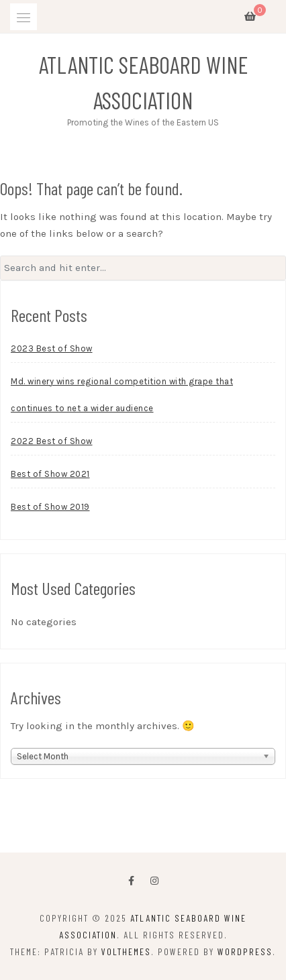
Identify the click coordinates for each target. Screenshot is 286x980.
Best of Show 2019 (50, 507)
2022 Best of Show (52, 441)
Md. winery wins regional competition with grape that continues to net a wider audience (122, 395)
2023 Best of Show (52, 348)
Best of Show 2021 (50, 474)
